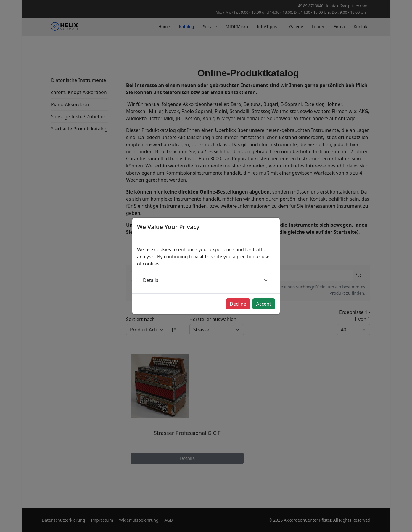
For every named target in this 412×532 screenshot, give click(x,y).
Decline (238, 304)
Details (151, 280)
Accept (264, 304)
